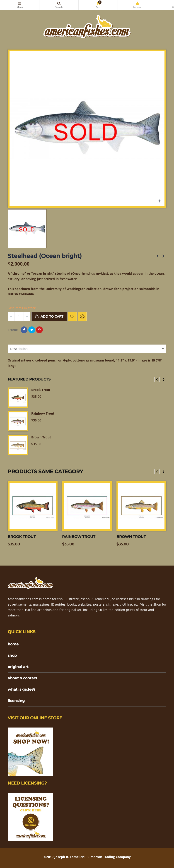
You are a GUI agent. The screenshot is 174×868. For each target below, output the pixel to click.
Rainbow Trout (43, 413)
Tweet (32, 330)
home (13, 644)
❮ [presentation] (157, 379)
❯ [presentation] (164, 379)
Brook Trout (41, 390)
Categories (20, 3)
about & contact (23, 678)
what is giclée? (22, 689)
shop (12, 655)
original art (18, 667)
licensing (16, 701)
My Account (137, 3)
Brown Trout (41, 437)
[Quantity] (19, 316)
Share (24, 330)
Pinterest (39, 330)
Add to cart (49, 317)
